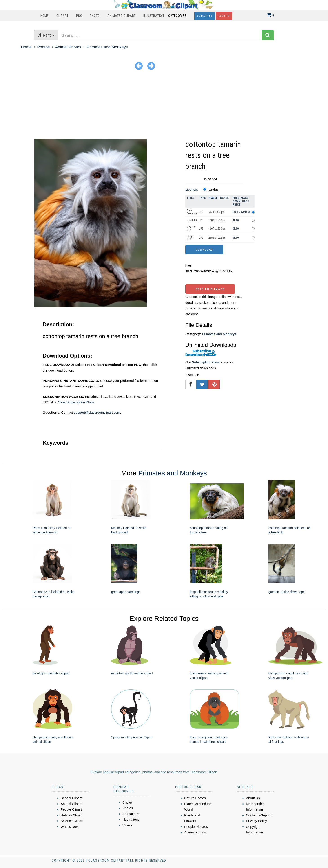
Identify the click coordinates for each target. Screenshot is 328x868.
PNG (79, 16)
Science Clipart (72, 821)
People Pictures (196, 827)
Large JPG (190, 238)
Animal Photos (68, 47)
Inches (224, 198)
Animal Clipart (71, 804)
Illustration (154, 16)
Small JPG (192, 220)
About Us (253, 798)
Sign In (224, 16)
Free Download (192, 212)
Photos (43, 47)
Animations (131, 814)
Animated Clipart (122, 16)
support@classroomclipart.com (97, 412)
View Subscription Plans (76, 402)
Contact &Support (259, 815)
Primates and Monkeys (107, 47)
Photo (95, 16)
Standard (214, 190)
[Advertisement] (164, 105)
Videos (128, 825)
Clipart (62, 16)
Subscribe (205, 16)
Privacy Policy (256, 821)
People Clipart (71, 809)
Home (45, 16)
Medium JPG (191, 229)
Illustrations (131, 819)
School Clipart (71, 798)
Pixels (213, 198)
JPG (201, 212)
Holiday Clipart (72, 815)
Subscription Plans (206, 362)
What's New (70, 827)
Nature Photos (195, 798)
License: (192, 189)
